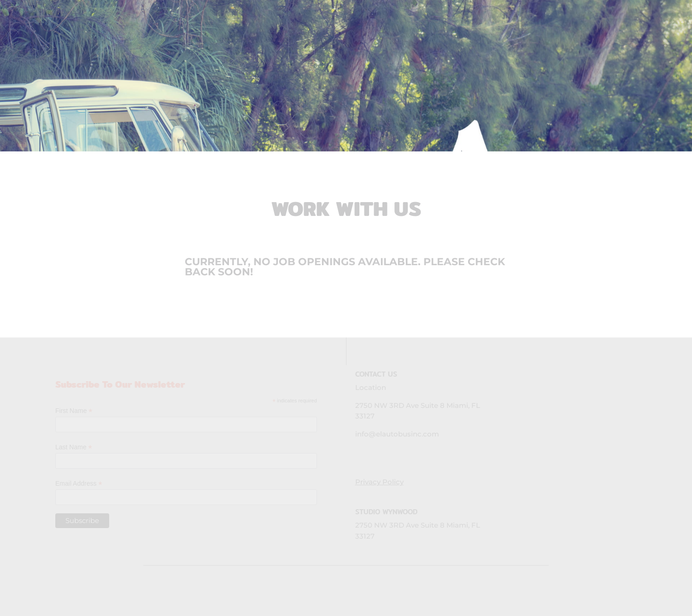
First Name (74, 411)
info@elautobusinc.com (397, 434)
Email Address (79, 484)
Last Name (74, 447)
